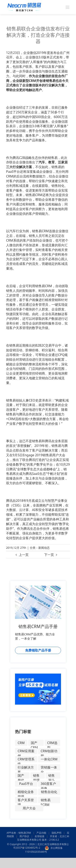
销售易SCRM (46, 800)
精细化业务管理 (26, 792)
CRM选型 (52, 743)
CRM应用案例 (26, 751)
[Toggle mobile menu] (68, 7)
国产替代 (21, 776)
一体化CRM (49, 759)
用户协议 (24, 836)
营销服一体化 (49, 768)
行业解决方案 (26, 768)
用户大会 (29, 808)
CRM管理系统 (26, 760)
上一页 (24, 555)
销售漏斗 (51, 776)
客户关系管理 (26, 800)
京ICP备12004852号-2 (28, 848)
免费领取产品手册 (38, 650)
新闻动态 (44, 548)
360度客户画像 (48, 784)
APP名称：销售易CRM (19, 833)
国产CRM (34, 743)
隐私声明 (57, 833)
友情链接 (40, 836)
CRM (21, 743)
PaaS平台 (26, 784)
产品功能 (41, 833)
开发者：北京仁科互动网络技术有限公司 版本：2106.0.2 (43, 838)
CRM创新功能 (49, 751)
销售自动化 (49, 792)
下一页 (49, 555)
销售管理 (36, 776)
